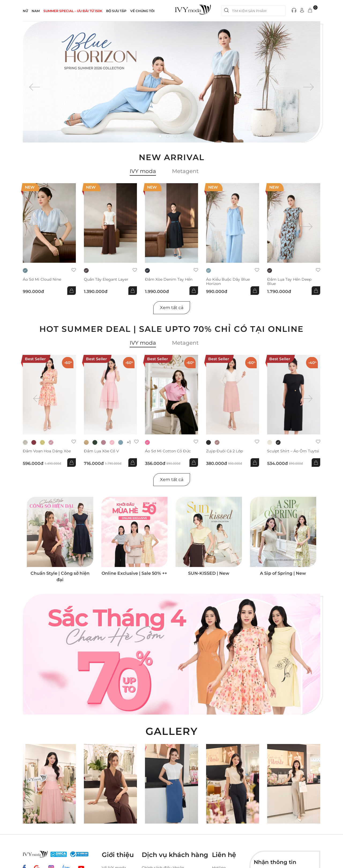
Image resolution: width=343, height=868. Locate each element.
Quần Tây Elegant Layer (106, 279)
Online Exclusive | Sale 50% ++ (134, 573)
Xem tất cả (172, 308)
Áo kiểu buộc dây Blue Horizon (228, 281)
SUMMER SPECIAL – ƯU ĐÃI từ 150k (73, 11)
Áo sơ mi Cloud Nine (42, 279)
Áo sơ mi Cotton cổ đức (168, 451)
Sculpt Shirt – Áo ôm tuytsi (293, 451)
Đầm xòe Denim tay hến (169, 279)
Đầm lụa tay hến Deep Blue (289, 281)
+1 (129, 442)
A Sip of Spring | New (283, 573)
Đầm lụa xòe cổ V (101, 451)
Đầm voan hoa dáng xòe (47, 451)
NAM (36, 11)
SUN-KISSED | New (209, 573)
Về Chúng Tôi (142, 11)
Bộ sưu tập (116, 11)
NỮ (25, 11)
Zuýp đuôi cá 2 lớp (224, 451)
